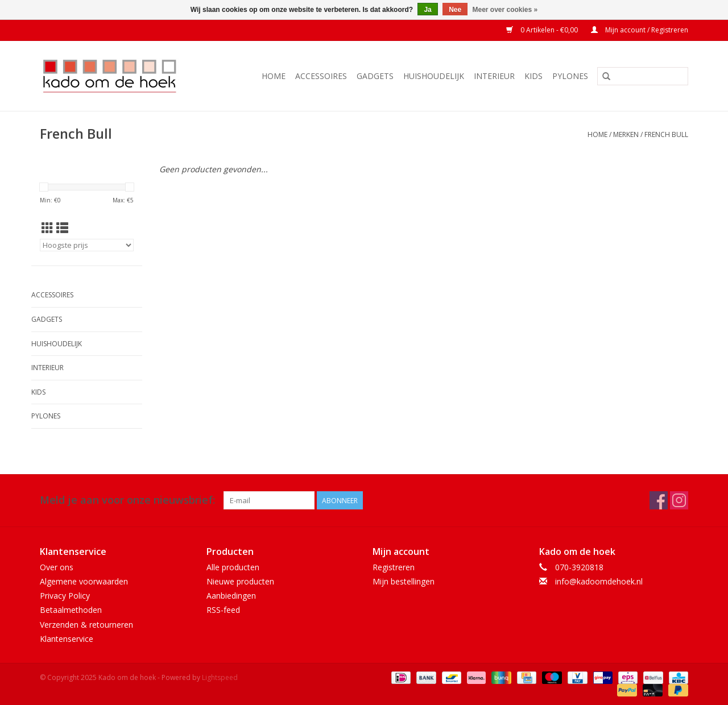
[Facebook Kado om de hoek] (659, 500)
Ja (427, 10)
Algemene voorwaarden (84, 581)
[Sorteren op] (87, 245)
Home (274, 76)
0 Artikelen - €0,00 (543, 30)
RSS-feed (223, 610)
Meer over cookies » (505, 10)
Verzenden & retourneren (86, 625)
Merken (626, 134)
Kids (533, 76)
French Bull (666, 134)
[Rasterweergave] (47, 228)
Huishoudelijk (434, 76)
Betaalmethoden (71, 610)
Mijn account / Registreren (640, 30)
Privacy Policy (65, 596)
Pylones (570, 76)
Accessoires (321, 76)
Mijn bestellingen (404, 581)
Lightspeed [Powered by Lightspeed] (220, 677)
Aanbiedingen (231, 596)
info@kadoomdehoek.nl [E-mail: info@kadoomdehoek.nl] (599, 581)
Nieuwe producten (240, 581)
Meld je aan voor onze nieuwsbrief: (127, 500)
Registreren (394, 567)
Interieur (494, 76)
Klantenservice (67, 639)
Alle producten (233, 567)
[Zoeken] (643, 76)
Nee (455, 10)
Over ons (57, 567)
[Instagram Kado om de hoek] (679, 500)
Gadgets (375, 76)
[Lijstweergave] (62, 228)
